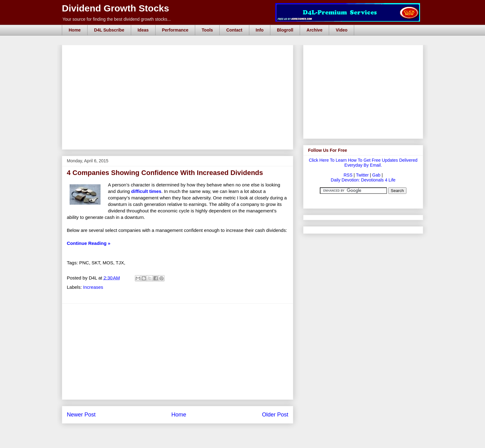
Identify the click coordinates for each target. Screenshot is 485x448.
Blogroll (285, 30)
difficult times (146, 191)
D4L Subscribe (109, 30)
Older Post (275, 415)
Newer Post (81, 415)
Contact (234, 30)
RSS (348, 175)
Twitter (362, 175)
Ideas (143, 30)
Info (260, 30)
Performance (175, 30)
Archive (314, 30)
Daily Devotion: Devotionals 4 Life (363, 180)
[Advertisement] (179, 52)
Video (341, 30)
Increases (93, 287)
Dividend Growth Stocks (116, 8)
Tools (207, 30)
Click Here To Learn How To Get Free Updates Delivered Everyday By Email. (363, 163)
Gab (376, 175)
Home (75, 30)
